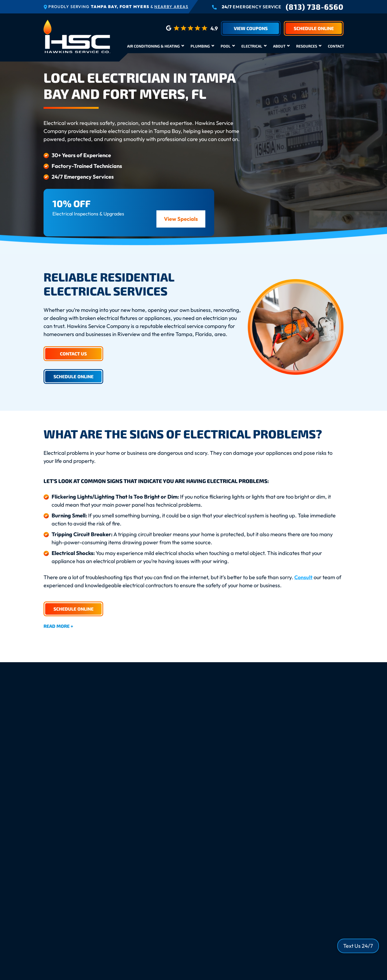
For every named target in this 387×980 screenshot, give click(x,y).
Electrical (252, 46)
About (279, 46)
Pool (226, 46)
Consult (304, 577)
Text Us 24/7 (358, 946)
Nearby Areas (171, 7)
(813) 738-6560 (315, 7)
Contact (336, 46)
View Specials (181, 219)
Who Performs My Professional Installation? (114, 840)
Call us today (162, 750)
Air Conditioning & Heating (153, 46)
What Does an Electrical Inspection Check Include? (122, 857)
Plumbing (200, 46)
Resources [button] (307, 46)
